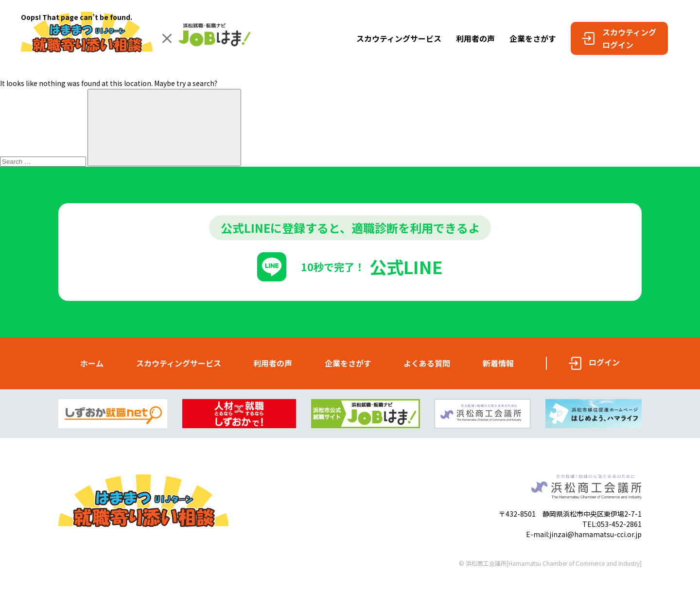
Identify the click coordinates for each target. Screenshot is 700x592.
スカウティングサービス (179, 363)
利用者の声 (273, 363)
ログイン (604, 362)
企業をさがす (348, 363)
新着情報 (498, 363)
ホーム (92, 363)
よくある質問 (427, 363)
